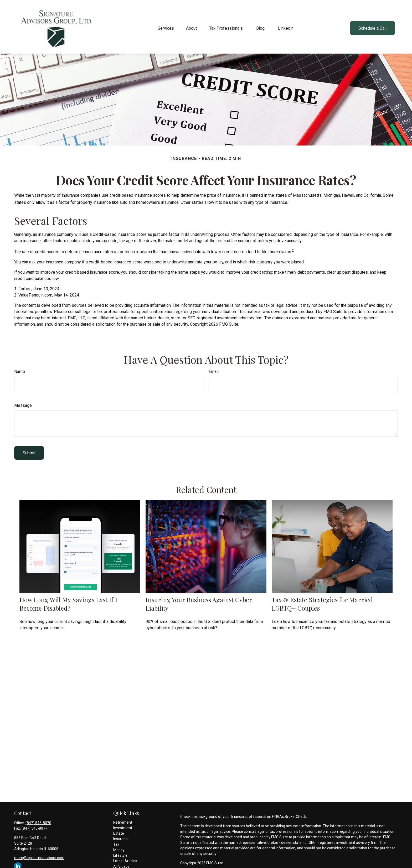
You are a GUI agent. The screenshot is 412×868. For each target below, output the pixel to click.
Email (214, 369)
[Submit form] (29, 450)
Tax (116, 842)
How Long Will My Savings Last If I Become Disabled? (68, 601)
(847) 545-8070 (38, 820)
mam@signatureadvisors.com (39, 855)
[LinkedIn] (18, 863)
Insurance (121, 836)
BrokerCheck (295, 814)
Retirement (123, 820)
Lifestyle (120, 853)
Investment (123, 825)
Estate (119, 831)
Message (23, 403)
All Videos (121, 864)
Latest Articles (125, 858)
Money (119, 847)
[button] (166, 25)
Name (20, 369)
